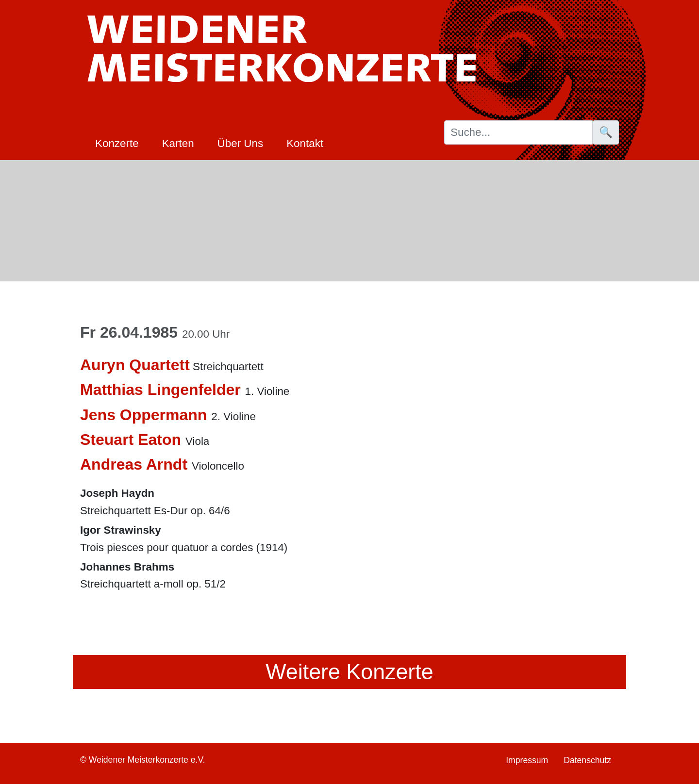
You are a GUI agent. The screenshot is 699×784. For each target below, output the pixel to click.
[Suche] (518, 132)
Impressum (527, 760)
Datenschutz (587, 760)
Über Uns (241, 143)
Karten (178, 143)
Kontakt (305, 143)
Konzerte (117, 143)
